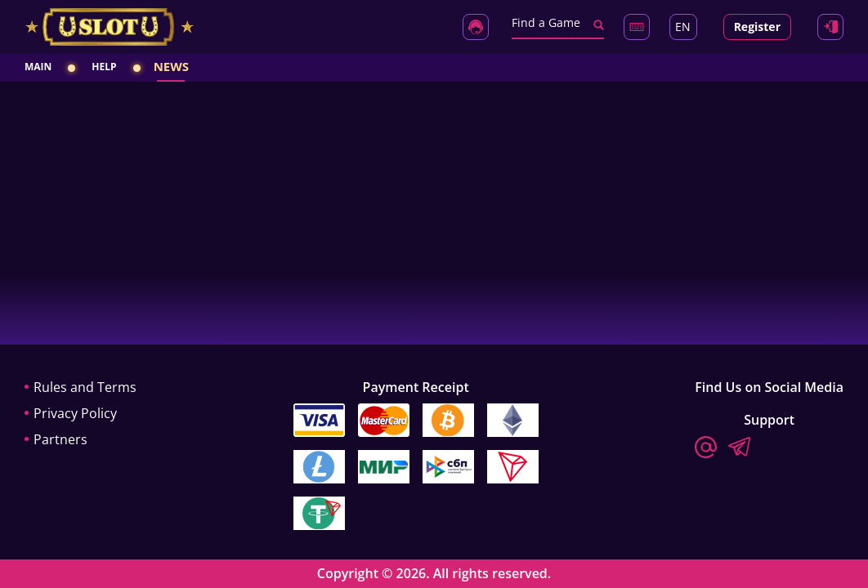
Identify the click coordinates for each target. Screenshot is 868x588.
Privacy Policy (75, 413)
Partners (60, 439)
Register (757, 27)
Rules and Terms (85, 387)
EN (683, 27)
